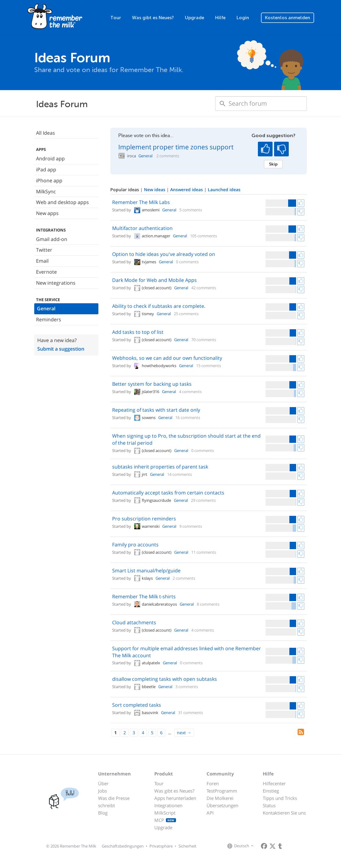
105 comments (204, 236)
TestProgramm (222, 791)
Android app (50, 159)
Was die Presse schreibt (114, 802)
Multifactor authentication (142, 228)
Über (103, 783)
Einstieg (271, 791)
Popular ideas (125, 190)
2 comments (168, 156)
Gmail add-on (52, 239)
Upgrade (194, 18)
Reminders (49, 319)
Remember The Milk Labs (141, 202)
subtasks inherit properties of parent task (160, 467)
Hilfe (220, 18)
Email (42, 261)
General (46, 308)
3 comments (187, 687)
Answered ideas (187, 190)
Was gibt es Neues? (153, 18)
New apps (47, 213)
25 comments (186, 314)
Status (269, 805)
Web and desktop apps (62, 202)
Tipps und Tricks (280, 798)
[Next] (184, 733)
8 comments (208, 604)
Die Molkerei (220, 798)
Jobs (103, 791)
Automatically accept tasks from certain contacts (168, 493)
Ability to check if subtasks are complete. (159, 306)
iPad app (46, 170)
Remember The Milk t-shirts (144, 596)
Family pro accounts (135, 545)
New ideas (155, 190)
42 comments (204, 288)
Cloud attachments (134, 622)
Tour (116, 18)
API (210, 813)
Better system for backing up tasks (152, 384)
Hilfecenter (274, 783)
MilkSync (46, 191)
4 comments (190, 392)
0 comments (187, 262)
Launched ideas (224, 190)
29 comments (203, 500)
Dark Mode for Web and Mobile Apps (154, 280)
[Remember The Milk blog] (280, 846)
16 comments (188, 418)
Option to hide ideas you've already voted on (164, 254)
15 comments (209, 366)
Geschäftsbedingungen (123, 846)
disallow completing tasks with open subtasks (165, 679)
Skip (273, 164)
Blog (103, 813)
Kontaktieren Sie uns (284, 813)
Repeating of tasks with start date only (156, 410)
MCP (165, 820)
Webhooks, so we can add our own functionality (167, 358)
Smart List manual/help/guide (146, 571)
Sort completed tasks (137, 705)
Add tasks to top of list (138, 332)
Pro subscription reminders (144, 519)
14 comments (180, 474)
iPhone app (49, 181)
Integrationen (168, 805)
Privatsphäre (161, 846)
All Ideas (46, 133)
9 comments (191, 526)
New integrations (56, 283)
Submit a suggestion (61, 349)
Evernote (46, 272)
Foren (213, 783)
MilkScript (165, 813)
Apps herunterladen (175, 798)
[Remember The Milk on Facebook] (264, 846)
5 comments (191, 210)
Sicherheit (187, 846)
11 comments (204, 552)
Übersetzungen (222, 805)
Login (243, 18)
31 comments (191, 713)
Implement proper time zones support (176, 147)
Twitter (44, 250)
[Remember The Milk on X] (273, 846)
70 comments (204, 340)
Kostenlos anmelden (288, 18)
